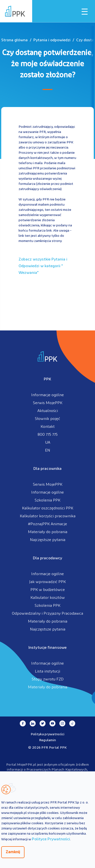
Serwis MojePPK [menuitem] (48, 403)
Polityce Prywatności (51, 839)
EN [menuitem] (48, 451)
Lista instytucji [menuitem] (47, 672)
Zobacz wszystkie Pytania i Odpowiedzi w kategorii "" (43, 266)
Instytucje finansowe (47, 648)
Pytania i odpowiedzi (52, 40)
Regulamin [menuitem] (48, 740)
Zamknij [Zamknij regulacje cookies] (13, 852)
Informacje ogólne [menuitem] (47, 395)
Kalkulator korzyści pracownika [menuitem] (48, 516)
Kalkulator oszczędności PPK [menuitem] (48, 508)
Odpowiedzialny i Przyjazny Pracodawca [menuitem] (47, 614)
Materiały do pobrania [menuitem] (48, 532)
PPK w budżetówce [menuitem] (48, 590)
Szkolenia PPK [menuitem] (47, 500)
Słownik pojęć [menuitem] (47, 419)
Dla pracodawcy (47, 558)
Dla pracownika (47, 469)
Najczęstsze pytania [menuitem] (48, 540)
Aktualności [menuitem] (48, 411)
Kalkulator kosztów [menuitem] (48, 598)
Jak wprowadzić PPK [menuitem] (47, 582)
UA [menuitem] (48, 443)
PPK (47, 379)
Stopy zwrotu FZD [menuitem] (48, 679)
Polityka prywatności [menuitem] (48, 734)
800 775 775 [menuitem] (48, 435)
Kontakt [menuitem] (48, 427)
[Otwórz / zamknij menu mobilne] (85, 12)
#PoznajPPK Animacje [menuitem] (47, 524)
